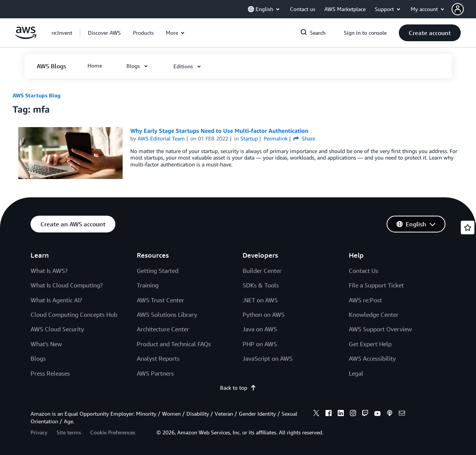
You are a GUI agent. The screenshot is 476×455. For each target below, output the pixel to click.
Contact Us (363, 271)
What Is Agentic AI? (56, 300)
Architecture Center (163, 329)
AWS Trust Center (160, 300)
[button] (464, 9)
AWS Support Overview (380, 329)
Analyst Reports (158, 358)
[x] (316, 414)
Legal (356, 373)
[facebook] (329, 414)
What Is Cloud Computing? (67, 285)
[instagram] (353, 414)
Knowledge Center (374, 315)
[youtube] (377, 414)
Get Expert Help (370, 344)
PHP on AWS (260, 344)
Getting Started (158, 271)
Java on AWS (260, 329)
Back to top (238, 388)
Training (148, 285)
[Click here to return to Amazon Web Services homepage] (26, 37)
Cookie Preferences (113, 432)
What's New (46, 344)
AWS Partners (155, 373)
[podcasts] (390, 414)
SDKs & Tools (261, 285)
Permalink (276, 138)
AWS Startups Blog (36, 95)
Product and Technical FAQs (174, 344)
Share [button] (304, 138)
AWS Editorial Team (161, 138)
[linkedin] (341, 414)
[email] (402, 414)
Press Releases (50, 373)
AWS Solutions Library (167, 315)
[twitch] (365, 414)
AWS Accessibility (372, 358)
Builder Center (262, 271)
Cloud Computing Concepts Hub (74, 315)
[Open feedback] (468, 227)
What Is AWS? (49, 271)
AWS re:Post (365, 300)
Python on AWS (264, 315)
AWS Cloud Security (57, 329)
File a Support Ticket (376, 285)
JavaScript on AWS (268, 358)
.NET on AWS (260, 300)
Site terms (69, 432)
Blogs (38, 358)
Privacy (39, 432)
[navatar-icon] (458, 9)
